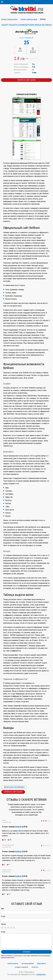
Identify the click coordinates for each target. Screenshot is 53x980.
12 (5, 840)
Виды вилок (41, 964)
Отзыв (3, 932)
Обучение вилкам (28, 964)
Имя (2, 909)
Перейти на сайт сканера (27, 80)
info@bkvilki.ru (41, 974)
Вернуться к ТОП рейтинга (14, 787)
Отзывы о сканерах (21, 967)
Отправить (27, 952)
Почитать (35, 967)
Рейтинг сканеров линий (29, 19)
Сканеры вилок (13, 964)
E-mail (3, 916)
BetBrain (18, 827)
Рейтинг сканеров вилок (9, 19)
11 (10, 894)
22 (11, 840)
